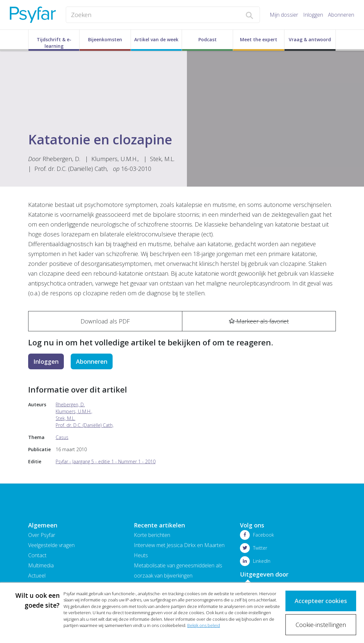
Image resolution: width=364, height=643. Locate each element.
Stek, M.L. (162, 159)
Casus (62, 437)
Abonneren (341, 15)
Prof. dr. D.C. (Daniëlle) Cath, (71, 169)
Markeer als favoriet (259, 321)
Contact (37, 555)
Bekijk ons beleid (204, 626)
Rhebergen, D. (61, 159)
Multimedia (41, 565)
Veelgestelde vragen (51, 545)
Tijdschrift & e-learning (54, 43)
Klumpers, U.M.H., (115, 159)
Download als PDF (105, 321)
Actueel (37, 576)
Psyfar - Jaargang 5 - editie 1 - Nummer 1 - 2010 (106, 461)
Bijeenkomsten (105, 39)
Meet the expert (259, 39)
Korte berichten (152, 535)
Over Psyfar (42, 535)
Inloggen (313, 15)
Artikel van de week (156, 39)
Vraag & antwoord (310, 39)
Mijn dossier (284, 15)
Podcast (208, 39)
